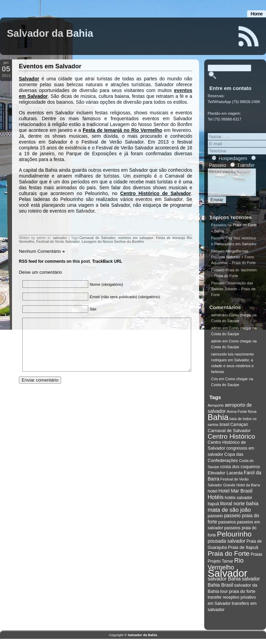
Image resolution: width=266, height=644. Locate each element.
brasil (224, 430)
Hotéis (216, 502)
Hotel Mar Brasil (235, 496)
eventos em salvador (136, 238)
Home (257, 14)
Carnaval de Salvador (97, 238)
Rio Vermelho (226, 569)
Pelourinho (234, 539)
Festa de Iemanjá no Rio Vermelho (123, 130)
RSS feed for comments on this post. (55, 261)
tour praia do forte (238, 596)
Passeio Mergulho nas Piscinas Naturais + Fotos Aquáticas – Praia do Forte (233, 262)
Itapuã (213, 509)
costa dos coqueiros (240, 472)
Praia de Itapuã (243, 552)
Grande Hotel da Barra (241, 490)
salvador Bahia (224, 584)
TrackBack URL (107, 261)
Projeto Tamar (220, 566)
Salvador (29, 79)
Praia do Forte (229, 559)
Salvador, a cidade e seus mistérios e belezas (232, 371)
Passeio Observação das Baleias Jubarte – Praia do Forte (233, 294)
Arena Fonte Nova (242, 417)
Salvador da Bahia (50, 33)
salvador (60, 238)
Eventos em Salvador (50, 66)
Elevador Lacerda (225, 478)
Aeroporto (216, 410)
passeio (215, 521)
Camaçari (239, 430)
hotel (212, 496)
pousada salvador (227, 546)
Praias (256, 560)
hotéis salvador (239, 503)
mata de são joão (229, 515)
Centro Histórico (231, 442)
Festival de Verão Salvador (58, 242)
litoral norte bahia (239, 509)
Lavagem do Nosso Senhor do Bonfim (113, 242)
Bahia (218, 422)
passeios (227, 527)
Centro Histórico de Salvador (155, 193)
